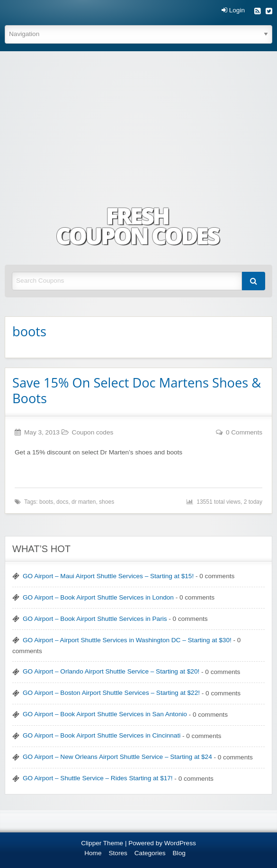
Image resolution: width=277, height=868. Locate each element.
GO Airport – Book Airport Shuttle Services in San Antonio (105, 714)
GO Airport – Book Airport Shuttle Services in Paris (95, 619)
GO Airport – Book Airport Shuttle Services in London (98, 597)
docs (62, 502)
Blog (179, 853)
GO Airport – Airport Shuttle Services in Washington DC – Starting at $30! (127, 640)
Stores (118, 853)
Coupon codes (93, 432)
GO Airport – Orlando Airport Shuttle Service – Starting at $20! (111, 671)
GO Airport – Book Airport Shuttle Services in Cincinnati (102, 735)
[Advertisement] (138, 122)
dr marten (84, 502)
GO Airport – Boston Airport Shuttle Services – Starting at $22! (111, 693)
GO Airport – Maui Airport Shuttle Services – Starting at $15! (108, 576)
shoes (107, 502)
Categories (150, 853)
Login (233, 10)
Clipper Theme (102, 843)
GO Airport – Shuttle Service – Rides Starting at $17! (98, 778)
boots (46, 502)
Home (93, 853)
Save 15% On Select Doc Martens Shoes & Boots (137, 390)
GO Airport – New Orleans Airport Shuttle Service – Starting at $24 (117, 757)
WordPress (180, 843)
